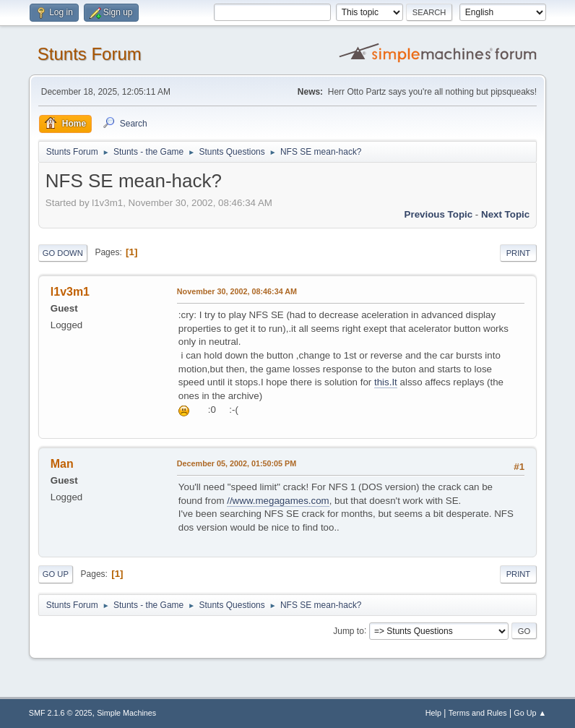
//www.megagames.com (278, 501)
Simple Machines (126, 713)
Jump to (349, 630)
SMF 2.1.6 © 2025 (61, 713)
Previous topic (439, 214)
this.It (386, 382)
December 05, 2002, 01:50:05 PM (237, 463)
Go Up (56, 574)
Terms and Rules (478, 713)
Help (433, 713)
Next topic (505, 214)
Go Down (63, 253)
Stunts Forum (90, 54)
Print (519, 253)
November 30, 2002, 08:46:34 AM (237, 291)
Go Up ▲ (530, 713)
